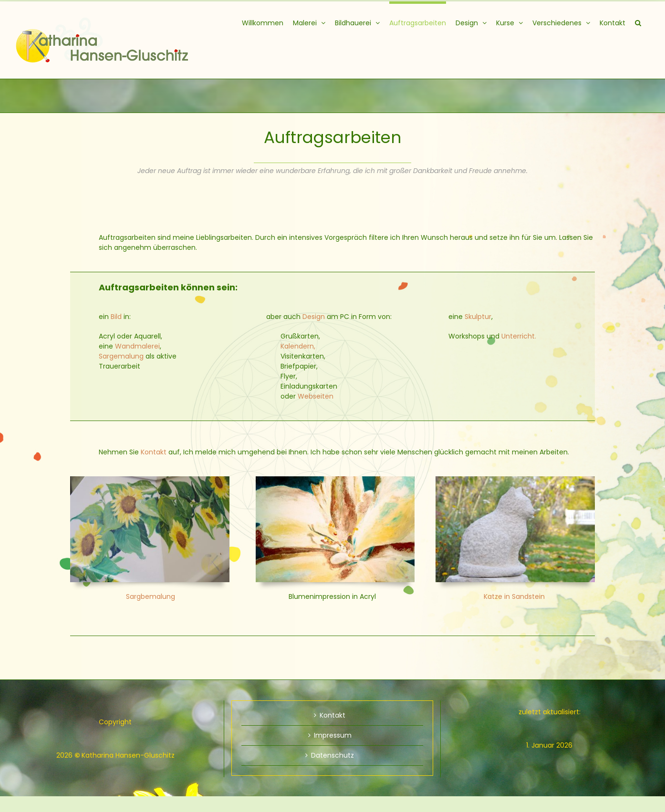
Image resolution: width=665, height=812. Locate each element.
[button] (638, 21)
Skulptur (478, 317)
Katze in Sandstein (514, 596)
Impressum (333, 735)
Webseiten (316, 396)
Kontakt (154, 452)
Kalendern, (298, 346)
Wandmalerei (137, 346)
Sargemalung (121, 356)
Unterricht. (519, 336)
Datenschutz (332, 755)
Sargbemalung (151, 596)
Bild (116, 317)
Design (314, 317)
